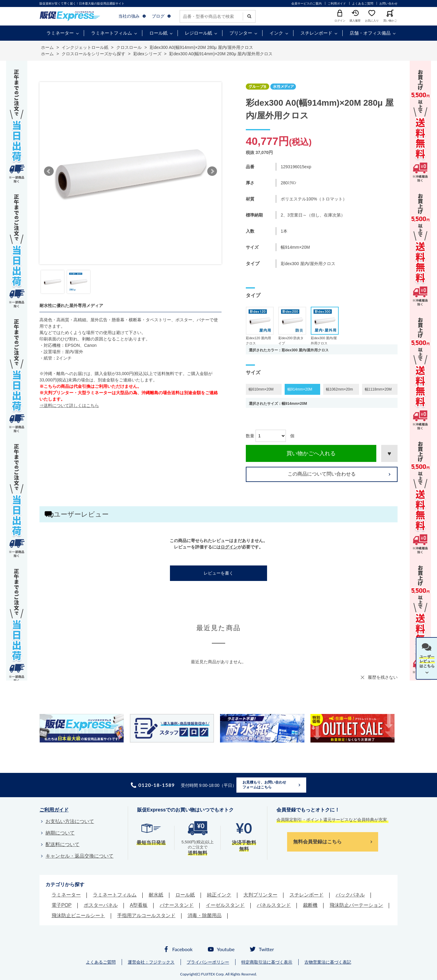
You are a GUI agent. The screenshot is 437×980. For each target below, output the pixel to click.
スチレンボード (316, 33)
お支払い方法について (70, 821)
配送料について (63, 844)
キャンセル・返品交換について (80, 856)
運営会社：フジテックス (151, 962)
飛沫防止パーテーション (356, 905)
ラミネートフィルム (112, 33)
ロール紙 (158, 33)
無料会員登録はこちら (317, 842)
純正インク (219, 895)
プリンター (241, 33)
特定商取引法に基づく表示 (267, 962)
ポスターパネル (101, 905)
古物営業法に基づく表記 (328, 962)
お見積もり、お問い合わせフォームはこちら (264, 785)
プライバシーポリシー (208, 962)
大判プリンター (260, 895)
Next (212, 171)
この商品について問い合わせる (322, 474)
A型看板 (139, 905)
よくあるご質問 (363, 3)
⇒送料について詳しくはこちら (69, 405)
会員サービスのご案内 (307, 3)
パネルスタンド (274, 905)
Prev (49, 171)
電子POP (62, 905)
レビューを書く (218, 573)
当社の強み (129, 16)
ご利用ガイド (337, 3)
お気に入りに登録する (389, 453)
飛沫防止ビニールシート (78, 915)
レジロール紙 (198, 33)
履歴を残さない (383, 677)
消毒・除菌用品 (205, 915)
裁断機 (310, 905)
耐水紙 (156, 895)
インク (276, 33)
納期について (60, 833)
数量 (250, 436)
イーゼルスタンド (225, 905)
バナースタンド (177, 905)
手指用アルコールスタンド (146, 915)
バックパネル (350, 895)
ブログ (158, 16)
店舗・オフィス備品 (370, 33)
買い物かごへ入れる (311, 453)
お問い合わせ (388, 3)
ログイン (229, 547)
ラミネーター (60, 33)
